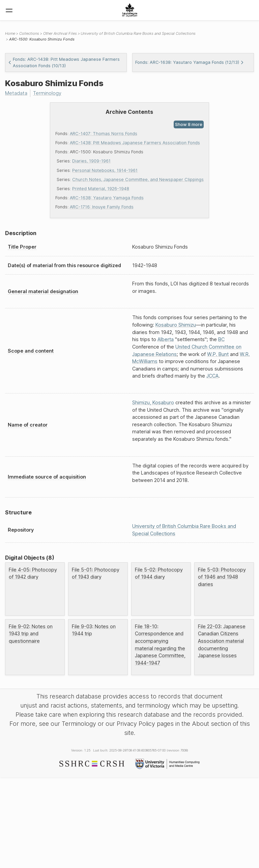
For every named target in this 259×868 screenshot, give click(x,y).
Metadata (16, 93)
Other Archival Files (60, 33)
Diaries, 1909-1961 (91, 161)
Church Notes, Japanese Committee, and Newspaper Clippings (138, 180)
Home (10, 33)
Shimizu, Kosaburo (153, 402)
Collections (29, 33)
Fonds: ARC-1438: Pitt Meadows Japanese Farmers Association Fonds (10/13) (64, 62)
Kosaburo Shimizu (176, 325)
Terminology (47, 93)
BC (221, 339)
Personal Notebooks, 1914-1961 (105, 170)
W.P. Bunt (218, 354)
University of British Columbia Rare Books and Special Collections (138, 33)
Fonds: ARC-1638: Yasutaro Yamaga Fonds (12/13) (190, 62)
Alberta (166, 339)
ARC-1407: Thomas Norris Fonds (104, 134)
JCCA (212, 376)
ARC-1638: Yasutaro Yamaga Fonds (107, 198)
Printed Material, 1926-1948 (101, 189)
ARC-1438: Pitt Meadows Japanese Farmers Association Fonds (135, 143)
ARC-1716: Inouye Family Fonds (102, 207)
